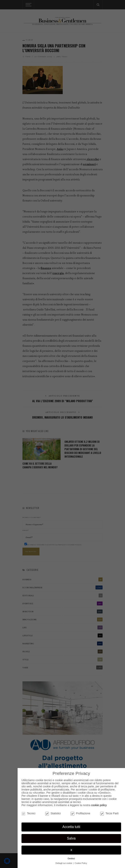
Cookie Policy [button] (81, 863)
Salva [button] (71, 838)
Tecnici (28, 813)
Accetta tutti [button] (71, 827)
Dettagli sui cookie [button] (64, 863)
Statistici (53, 813)
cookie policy (99, 805)
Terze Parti (109, 813)
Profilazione (80, 813)
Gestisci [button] (71, 858)
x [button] (71, 850)
